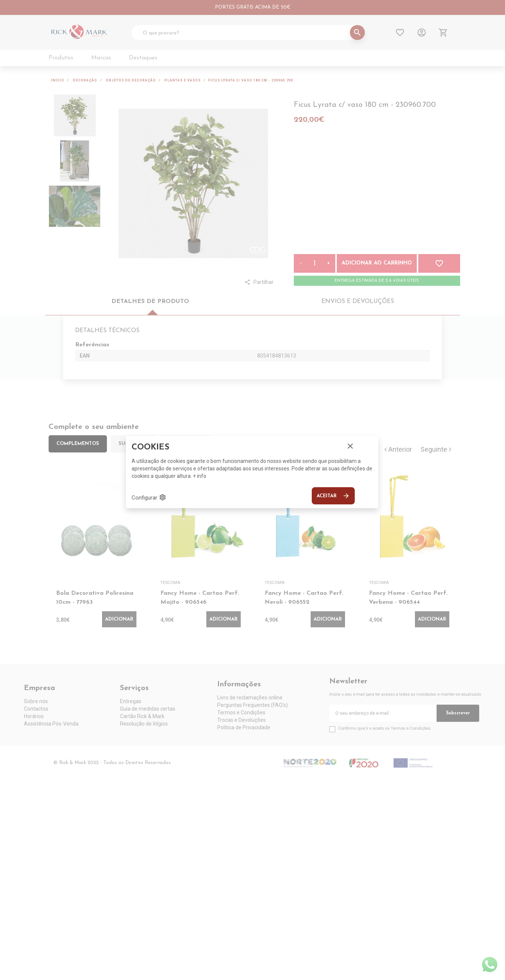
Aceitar (333, 496)
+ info (200, 476)
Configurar (149, 497)
